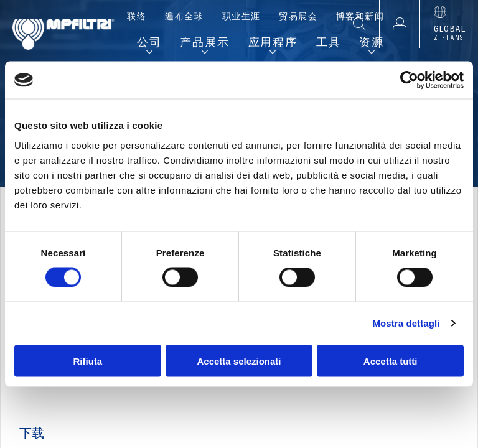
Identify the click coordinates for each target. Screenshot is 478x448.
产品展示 (204, 44)
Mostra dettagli (406, 323)
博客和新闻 (360, 17)
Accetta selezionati (239, 361)
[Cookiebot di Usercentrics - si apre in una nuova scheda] (409, 80)
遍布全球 (184, 17)
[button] (399, 24)
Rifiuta (87, 361)
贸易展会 (298, 17)
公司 (149, 44)
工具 (329, 44)
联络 (137, 17)
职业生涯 (241, 17)
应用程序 (273, 44)
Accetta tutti (391, 361)
